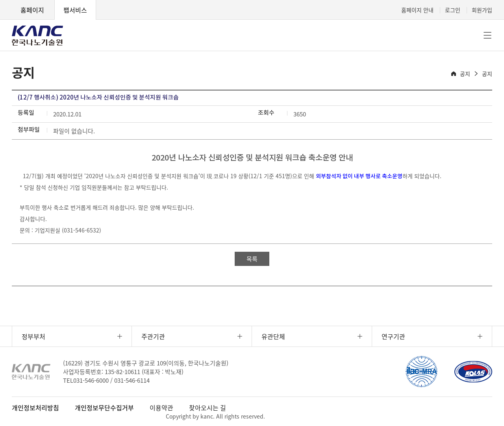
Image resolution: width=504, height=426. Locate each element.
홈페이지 (32, 10)
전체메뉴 (487, 35)
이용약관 (161, 408)
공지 (465, 74)
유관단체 (273, 336)
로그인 (453, 10)
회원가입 (482, 10)
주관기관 (153, 336)
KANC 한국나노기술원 (37, 35)
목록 (252, 259)
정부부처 (33, 336)
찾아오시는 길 (208, 408)
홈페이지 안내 (417, 10)
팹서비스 (75, 10)
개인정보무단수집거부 (104, 408)
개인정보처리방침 (35, 408)
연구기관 (393, 336)
